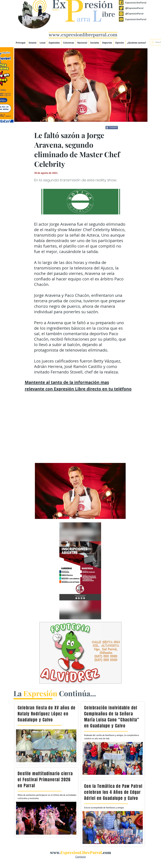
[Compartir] (112, 128)
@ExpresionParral (134, 8)
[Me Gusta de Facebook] (128, 128)
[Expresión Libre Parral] (121, 2)
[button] (54, 43)
